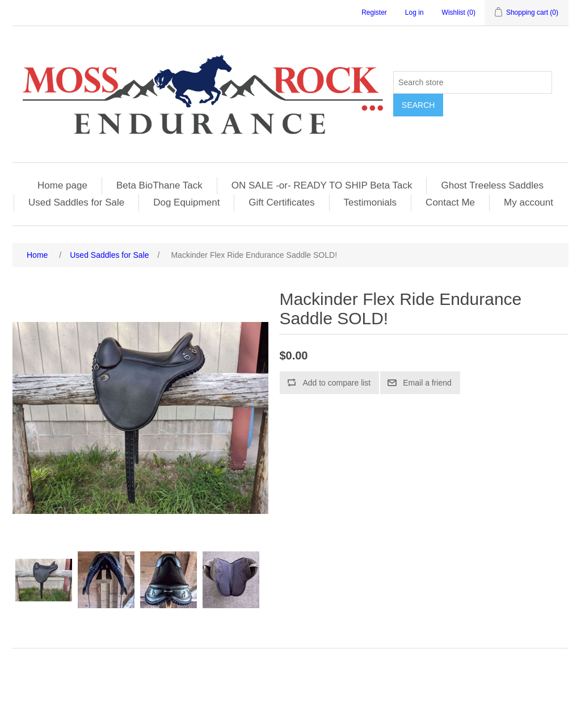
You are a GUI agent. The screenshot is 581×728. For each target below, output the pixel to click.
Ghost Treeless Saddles (492, 185)
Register (374, 12)
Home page (62, 185)
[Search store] (473, 82)
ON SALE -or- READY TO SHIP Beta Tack (322, 185)
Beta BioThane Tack (159, 185)
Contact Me (450, 202)
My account (529, 202)
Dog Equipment (186, 202)
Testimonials (371, 202)
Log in (414, 12)
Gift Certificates (281, 202)
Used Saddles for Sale (76, 202)
